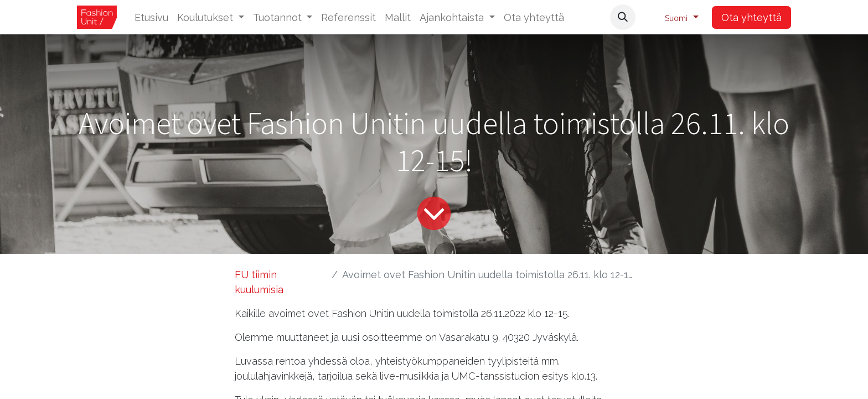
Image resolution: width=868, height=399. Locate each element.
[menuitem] (151, 17)
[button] (623, 17)
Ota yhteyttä (751, 17)
